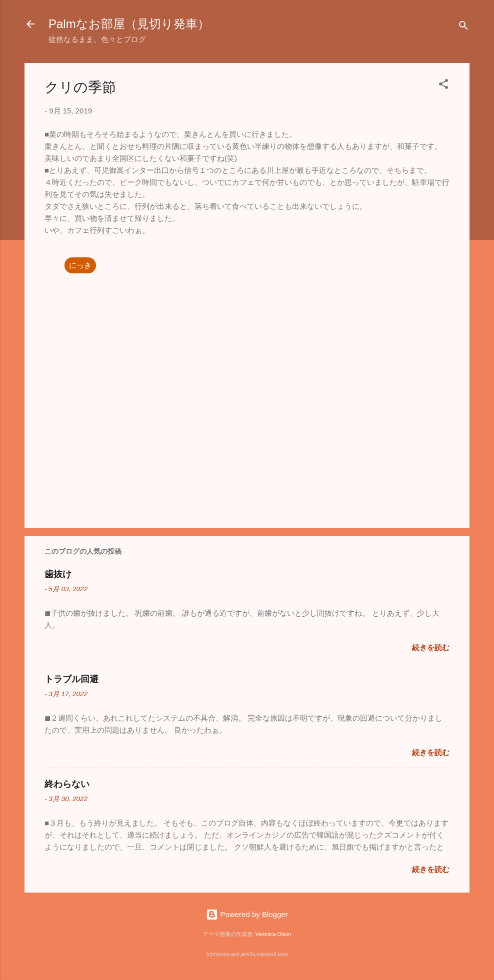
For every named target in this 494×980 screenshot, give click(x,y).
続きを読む (431, 647)
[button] (443, 86)
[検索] (463, 27)
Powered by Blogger (247, 914)
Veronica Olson (273, 934)
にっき (80, 265)
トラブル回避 (71, 679)
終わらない (67, 784)
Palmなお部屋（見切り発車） (129, 24)
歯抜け (58, 574)
